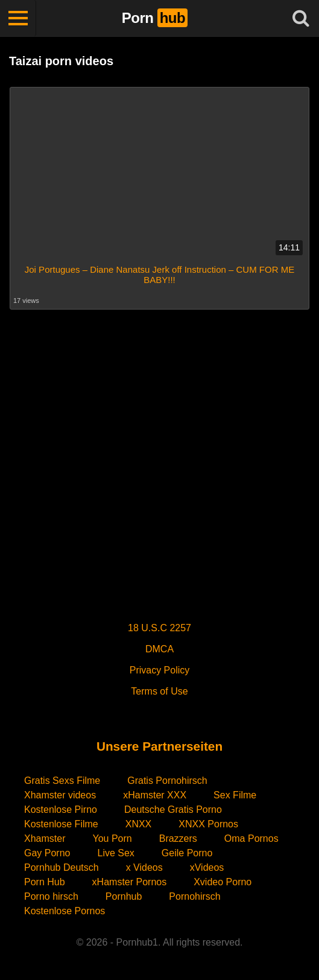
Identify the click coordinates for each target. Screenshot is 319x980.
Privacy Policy (160, 670)
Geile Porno (187, 853)
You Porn (112, 838)
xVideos (207, 867)
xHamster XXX (155, 795)
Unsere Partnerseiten (159, 746)
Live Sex (115, 853)
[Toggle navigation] (18, 18)
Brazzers (178, 838)
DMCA (159, 649)
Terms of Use (159, 691)
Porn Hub (45, 882)
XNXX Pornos (208, 824)
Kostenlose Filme (61, 824)
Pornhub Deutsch (62, 867)
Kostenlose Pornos (65, 911)
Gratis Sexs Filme (62, 781)
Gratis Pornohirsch (167, 781)
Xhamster (45, 838)
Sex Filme (235, 795)
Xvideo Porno (223, 882)
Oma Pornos (251, 838)
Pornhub (124, 896)
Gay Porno (47, 853)
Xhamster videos (60, 795)
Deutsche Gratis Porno (173, 810)
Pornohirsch (194, 896)
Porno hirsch (51, 896)
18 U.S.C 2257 (159, 628)
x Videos (144, 867)
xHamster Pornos (130, 882)
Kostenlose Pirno (61, 810)
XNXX (139, 824)
